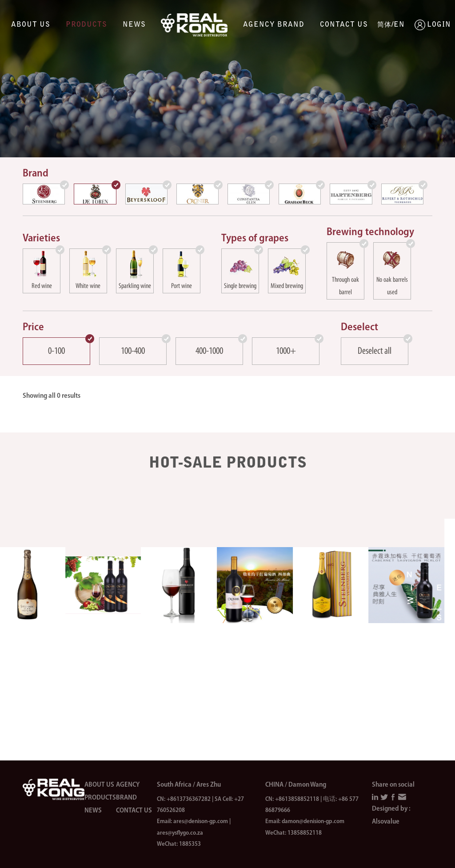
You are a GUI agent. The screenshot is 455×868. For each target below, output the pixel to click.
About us (31, 25)
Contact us (344, 25)
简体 (384, 25)
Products (86, 25)
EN (399, 25)
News (134, 25)
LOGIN (420, 25)
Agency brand (274, 25)
